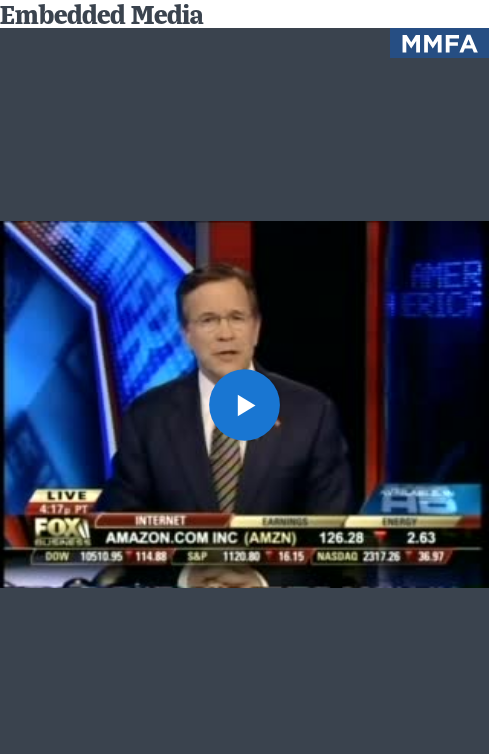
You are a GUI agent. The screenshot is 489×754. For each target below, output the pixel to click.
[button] (245, 405)
